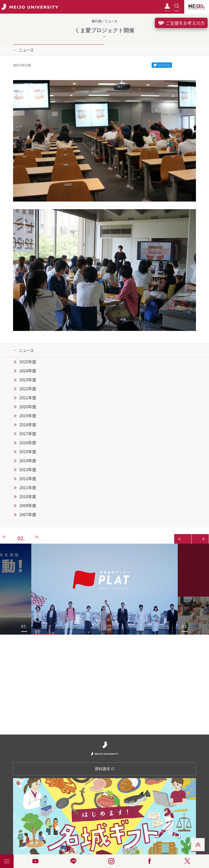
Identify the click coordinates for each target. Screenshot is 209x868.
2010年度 (28, 497)
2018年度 (28, 425)
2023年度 (28, 380)
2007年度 (28, 514)
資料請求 (105, 769)
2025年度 (28, 362)
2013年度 (28, 470)
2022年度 (28, 389)
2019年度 (28, 416)
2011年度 (28, 488)
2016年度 (28, 443)
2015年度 (28, 452)
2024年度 (28, 371)
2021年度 (28, 398)
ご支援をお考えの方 (181, 23)
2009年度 (28, 505)
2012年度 (28, 479)
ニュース (26, 50)
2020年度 (28, 407)
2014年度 (28, 461)
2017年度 (28, 434)
